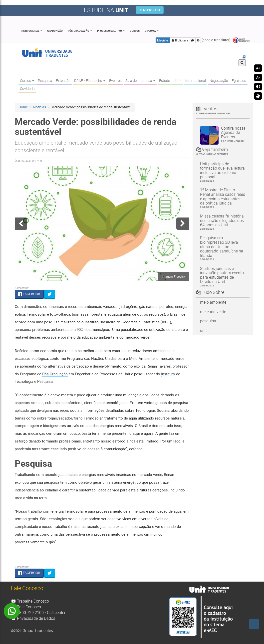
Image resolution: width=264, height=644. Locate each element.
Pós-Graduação (79, 31)
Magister (163, 40)
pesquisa (208, 321)
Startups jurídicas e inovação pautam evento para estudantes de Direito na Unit (223, 277)
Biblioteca (180, 40)
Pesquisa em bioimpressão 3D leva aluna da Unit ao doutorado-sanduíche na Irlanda (223, 248)
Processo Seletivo (110, 31)
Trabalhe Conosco (30, 601)
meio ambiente (213, 302)
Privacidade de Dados (33, 618)
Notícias (40, 107)
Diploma (150, 31)
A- (258, 77)
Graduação (55, 31)
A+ (258, 68)
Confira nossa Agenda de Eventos (233, 134)
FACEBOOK (29, 294)
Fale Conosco (26, 607)
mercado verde (213, 312)
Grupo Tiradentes (241, 40)
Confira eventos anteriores (213, 113)
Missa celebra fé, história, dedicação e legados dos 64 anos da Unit (223, 222)
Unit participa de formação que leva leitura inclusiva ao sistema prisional (223, 172)
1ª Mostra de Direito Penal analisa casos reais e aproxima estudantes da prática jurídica (223, 198)
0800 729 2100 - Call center (38, 613)
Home (23, 107)
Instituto (168, 374)
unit (203, 330)
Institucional (30, 31)
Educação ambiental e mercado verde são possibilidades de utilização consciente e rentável (96, 146)
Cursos (135, 31)
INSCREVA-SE (150, 10)
